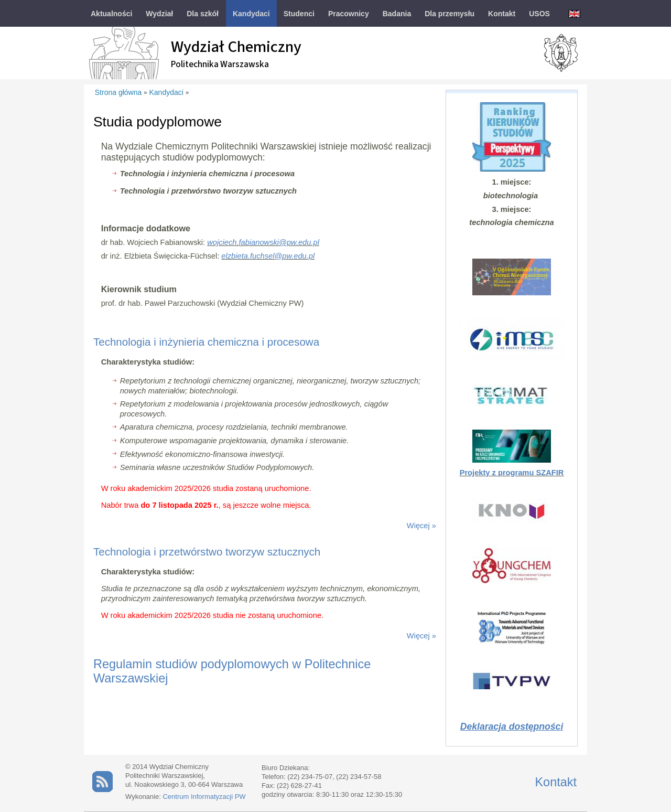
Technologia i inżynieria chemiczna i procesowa (206, 342)
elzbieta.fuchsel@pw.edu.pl (268, 256)
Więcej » (421, 526)
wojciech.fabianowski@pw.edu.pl (263, 242)
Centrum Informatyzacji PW (204, 797)
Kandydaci (166, 92)
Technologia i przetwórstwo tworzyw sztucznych (207, 552)
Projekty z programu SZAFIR (512, 473)
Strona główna (118, 92)
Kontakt (556, 782)
